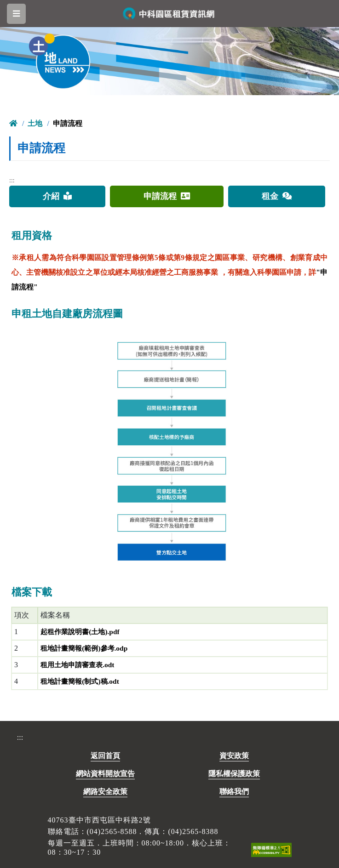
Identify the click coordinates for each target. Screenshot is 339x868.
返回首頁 (105, 756)
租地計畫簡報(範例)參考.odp (86, 648)
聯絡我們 (234, 791)
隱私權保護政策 (234, 774)
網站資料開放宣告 (105, 774)
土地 (35, 123)
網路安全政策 (105, 791)
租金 (277, 196)
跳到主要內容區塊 (17, 7)
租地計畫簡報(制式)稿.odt (82, 681)
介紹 (57, 196)
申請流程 (167, 196)
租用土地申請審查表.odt (80, 665)
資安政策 (234, 756)
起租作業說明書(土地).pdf (82, 632)
